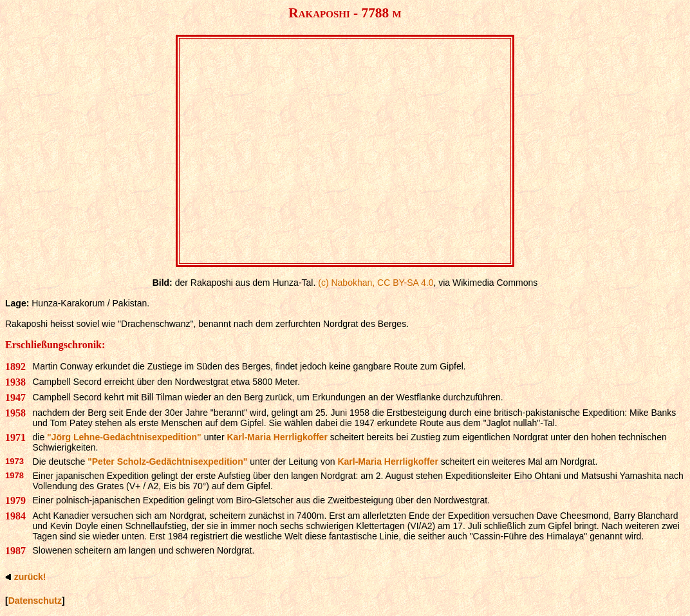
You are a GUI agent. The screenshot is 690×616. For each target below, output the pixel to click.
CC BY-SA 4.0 (405, 283)
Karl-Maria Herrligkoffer (277, 437)
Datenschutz (35, 601)
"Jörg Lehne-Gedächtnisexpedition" (124, 437)
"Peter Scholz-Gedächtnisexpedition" (167, 462)
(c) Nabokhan (345, 283)
